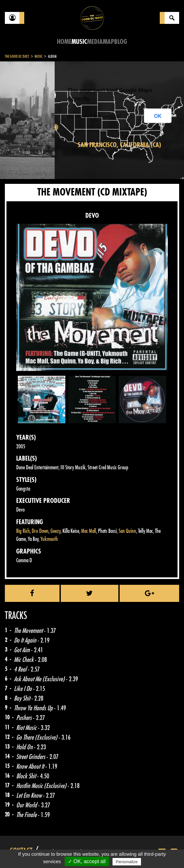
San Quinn (127, 531)
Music (79, 42)
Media (95, 42)
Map (108, 42)
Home (64, 42)
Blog (121, 42)
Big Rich (23, 531)
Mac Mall (89, 531)
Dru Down (40, 531)
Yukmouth (49, 539)
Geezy (55, 531)
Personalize (127, 862)
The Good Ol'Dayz (17, 56)
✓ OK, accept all (87, 861)
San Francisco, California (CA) (119, 145)
